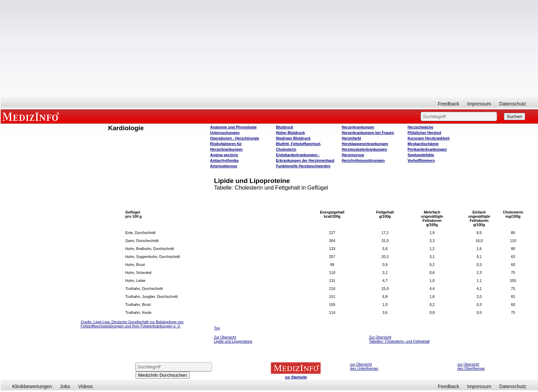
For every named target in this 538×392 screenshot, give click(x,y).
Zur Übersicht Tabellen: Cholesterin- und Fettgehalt (399, 339)
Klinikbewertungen (32, 386)
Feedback (449, 104)
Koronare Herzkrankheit (429, 138)
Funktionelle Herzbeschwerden (303, 166)
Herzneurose (353, 155)
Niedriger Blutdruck (293, 138)
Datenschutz (513, 104)
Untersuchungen (225, 133)
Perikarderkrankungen (427, 149)
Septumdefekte (421, 155)
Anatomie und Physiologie (234, 127)
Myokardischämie (423, 144)
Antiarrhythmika (225, 160)
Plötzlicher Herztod (425, 133)
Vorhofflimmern (421, 160)
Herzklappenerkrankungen (365, 144)
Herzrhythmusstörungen (363, 160)
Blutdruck (285, 127)
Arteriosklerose (224, 166)
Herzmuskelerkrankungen (364, 149)
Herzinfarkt (351, 138)
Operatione (235, 138)
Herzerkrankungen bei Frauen (368, 133)
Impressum (479, 104)
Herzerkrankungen (358, 127)
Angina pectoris (224, 155)
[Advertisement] (269, 49)
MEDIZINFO (32, 116)
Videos (86, 386)
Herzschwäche (421, 127)
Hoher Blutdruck (290, 133)
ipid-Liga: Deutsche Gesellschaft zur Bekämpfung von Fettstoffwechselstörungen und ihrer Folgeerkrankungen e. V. (132, 324)
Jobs (65, 386)
